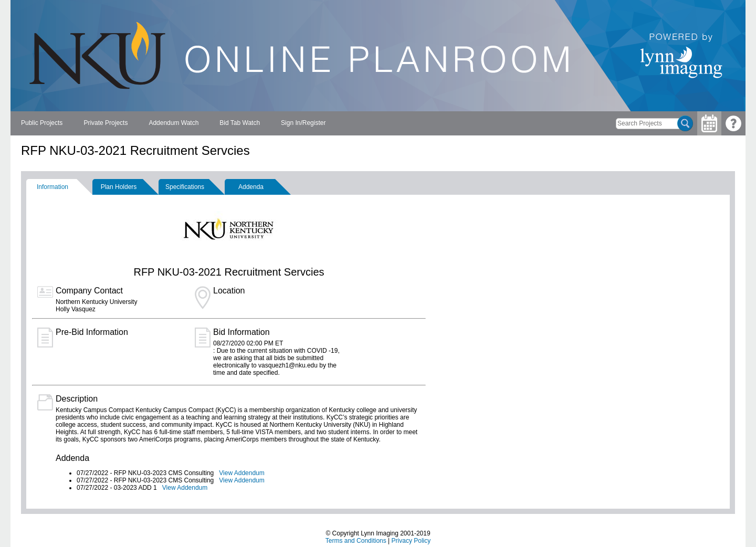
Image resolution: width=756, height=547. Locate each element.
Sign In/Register (303, 123)
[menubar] (173, 123)
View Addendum (242, 473)
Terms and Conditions (356, 541)
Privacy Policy (411, 541)
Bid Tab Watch (240, 123)
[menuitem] (42, 123)
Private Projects (106, 123)
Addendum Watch (174, 123)
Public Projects (42, 123)
